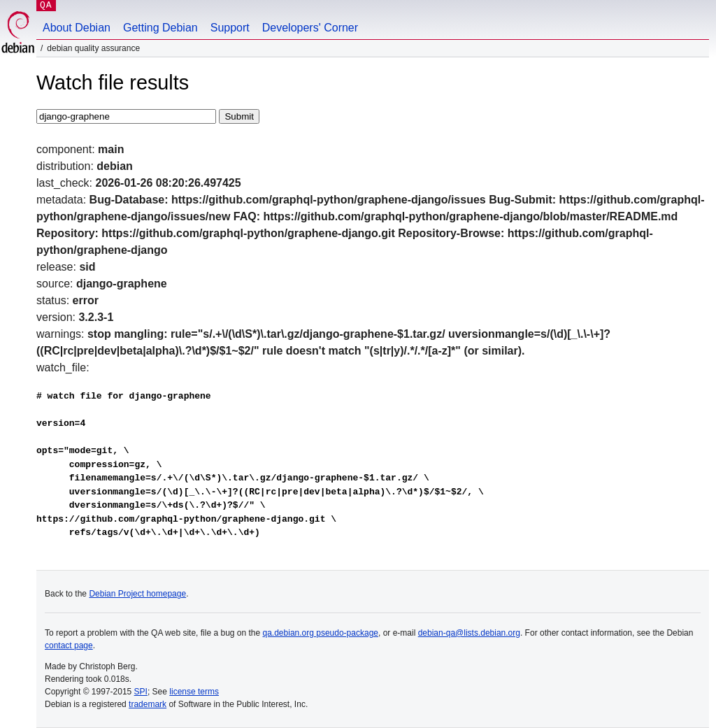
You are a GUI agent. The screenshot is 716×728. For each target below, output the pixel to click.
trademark (148, 704)
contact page (69, 645)
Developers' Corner (310, 28)
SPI (141, 692)
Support (230, 28)
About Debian (77, 28)
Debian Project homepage (137, 594)
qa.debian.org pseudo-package (321, 633)
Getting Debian (160, 28)
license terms (194, 692)
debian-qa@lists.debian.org (469, 633)
